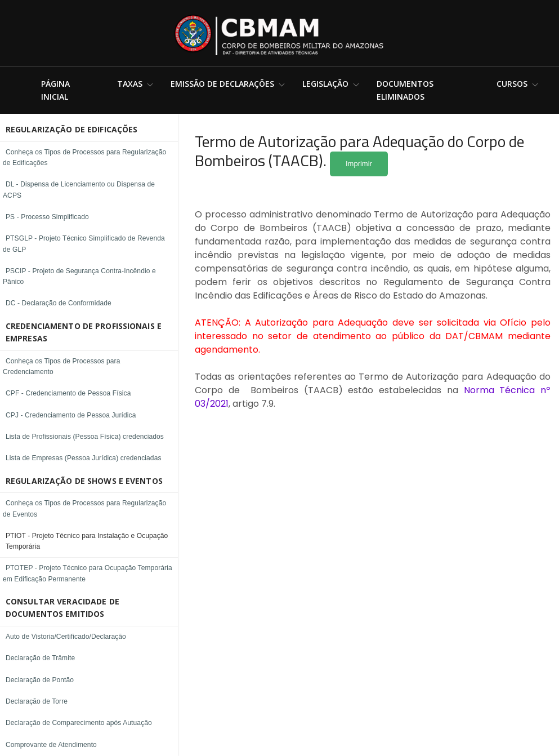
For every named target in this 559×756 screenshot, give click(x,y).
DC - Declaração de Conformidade (59, 303)
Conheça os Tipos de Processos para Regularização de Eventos (84, 508)
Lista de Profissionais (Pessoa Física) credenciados (85, 437)
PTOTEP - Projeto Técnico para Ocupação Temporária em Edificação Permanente (88, 573)
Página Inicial (55, 90)
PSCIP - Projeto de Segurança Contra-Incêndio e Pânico (79, 276)
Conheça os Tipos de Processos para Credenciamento (62, 366)
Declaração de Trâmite (40, 658)
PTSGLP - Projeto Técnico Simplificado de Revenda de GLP (84, 244)
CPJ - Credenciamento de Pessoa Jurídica (71, 415)
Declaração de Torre (37, 701)
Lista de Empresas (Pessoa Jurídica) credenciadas (84, 458)
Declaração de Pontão (40, 680)
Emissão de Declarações (222, 84)
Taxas (130, 84)
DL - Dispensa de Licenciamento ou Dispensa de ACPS (79, 190)
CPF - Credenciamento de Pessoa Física (68, 393)
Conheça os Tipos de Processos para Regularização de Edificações (84, 157)
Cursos (512, 84)
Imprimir (359, 164)
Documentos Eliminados (405, 90)
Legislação (325, 84)
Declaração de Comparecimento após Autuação (79, 723)
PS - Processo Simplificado (47, 217)
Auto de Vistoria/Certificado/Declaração (66, 637)
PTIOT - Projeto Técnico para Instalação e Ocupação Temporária (87, 541)
